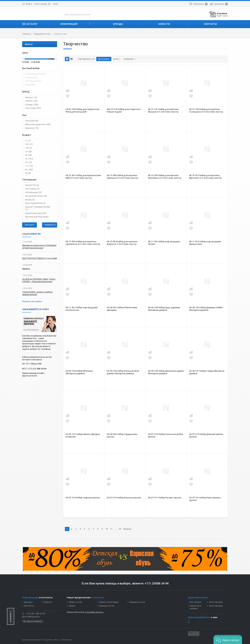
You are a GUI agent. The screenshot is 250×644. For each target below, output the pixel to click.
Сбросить (29, 225)
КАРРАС (31, 101)
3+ (28, 152)
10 (107, 529)
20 (120, 529)
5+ (29, 159)
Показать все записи (32, 302)
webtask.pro (66, 640)
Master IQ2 (32, 185)
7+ (29, 166)
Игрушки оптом (137, 602)
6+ (28, 162)
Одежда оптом (107, 606)
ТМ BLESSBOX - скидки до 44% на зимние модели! (37, 293)
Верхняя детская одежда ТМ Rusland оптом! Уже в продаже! (39, 247)
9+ (28, 173)
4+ (28, 155)
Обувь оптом (75, 602)
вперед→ (128, 529)
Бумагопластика (36, 213)
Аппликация (33, 192)
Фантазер (33, 108)
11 (111, 529)
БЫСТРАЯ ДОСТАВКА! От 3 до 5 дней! (40, 258)
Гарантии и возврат (196, 607)
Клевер (32, 105)
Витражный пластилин (37, 218)
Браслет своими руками (38, 208)
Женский (32, 121)
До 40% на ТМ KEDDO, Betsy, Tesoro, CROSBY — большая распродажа (39, 280)
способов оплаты (94, 612)
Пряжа (72, 606)
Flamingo (26, 269)
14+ (28, 148)
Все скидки (195, 602)
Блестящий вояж (35, 203)
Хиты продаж (216, 602)
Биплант (31, 97)
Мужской (32, 128)
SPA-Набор (32, 189)
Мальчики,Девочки (38, 124)
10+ (29, 144)
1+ (28, 141)
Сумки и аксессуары (109, 602)
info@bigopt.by (31, 617)
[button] (228, 639)
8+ (29, 170)
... (116, 529)
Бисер (30, 200)
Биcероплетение (36, 196)
